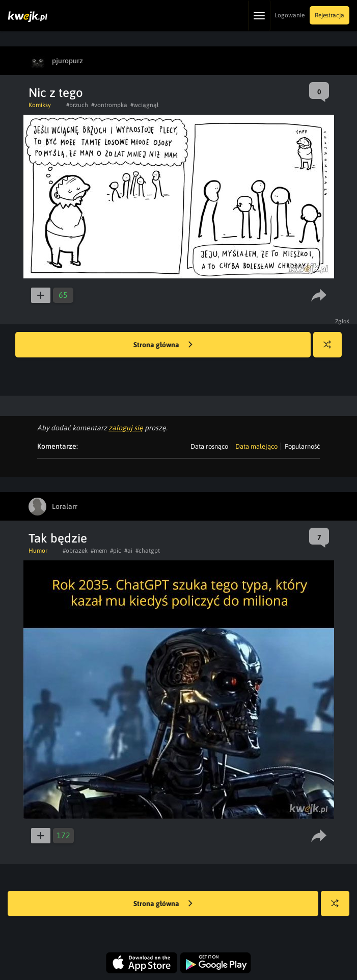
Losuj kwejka (331, 350)
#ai (128, 551)
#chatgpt (148, 551)
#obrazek (75, 551)
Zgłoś (342, 321)
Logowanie (290, 15)
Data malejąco (256, 446)
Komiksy (40, 105)
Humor (38, 551)
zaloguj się (126, 428)
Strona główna (163, 345)
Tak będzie (58, 538)
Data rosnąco (209, 446)
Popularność (302, 446)
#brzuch (77, 105)
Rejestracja (329, 15)
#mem (99, 551)
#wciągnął (145, 105)
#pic (116, 551)
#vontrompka (109, 105)
